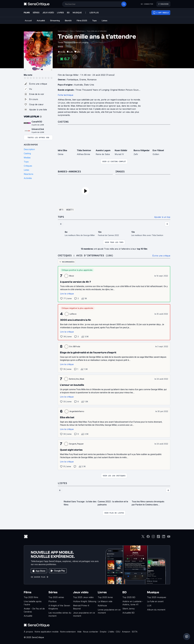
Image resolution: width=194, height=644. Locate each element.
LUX (149, 606)
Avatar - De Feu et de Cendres (34, 610)
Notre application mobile (47, 632)
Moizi (72, 276)
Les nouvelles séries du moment (60, 614)
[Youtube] (169, 537)
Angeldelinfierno (77, 411)
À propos (28, 632)
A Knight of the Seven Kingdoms (59, 607)
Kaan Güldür (121, 150)
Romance (92, 80)
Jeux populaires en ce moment (84, 614)
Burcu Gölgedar (142, 150)
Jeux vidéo (81, 592)
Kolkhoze (102, 606)
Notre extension (68, 632)
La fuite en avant (155, 601)
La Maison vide (105, 601)
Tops (61, 217)
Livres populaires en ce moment (109, 611)
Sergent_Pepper (76, 444)
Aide (79, 632)
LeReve (73, 314)
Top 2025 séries (56, 597)
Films (72, 31)
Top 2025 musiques (157, 597)
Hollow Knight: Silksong (85, 601)
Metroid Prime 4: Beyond (81, 607)
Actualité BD (128, 613)
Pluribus (52, 601)
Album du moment (156, 610)
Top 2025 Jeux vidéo (83, 597)
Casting (63, 122)
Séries (53, 592)
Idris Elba (62, 150)
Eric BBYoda (75, 346)
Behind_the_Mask (77, 379)
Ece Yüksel (158, 150)
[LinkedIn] (164, 537)
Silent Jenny (129, 609)
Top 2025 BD (129, 597)
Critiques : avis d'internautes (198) (86, 255)
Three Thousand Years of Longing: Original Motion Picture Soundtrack (110, 90)
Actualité (28, 616)
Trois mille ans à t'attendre (97, 31)
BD (124, 592)
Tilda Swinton (84, 150)
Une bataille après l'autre (33, 603)
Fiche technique (66, 95)
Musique (153, 592)
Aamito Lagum (103, 150)
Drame (83, 80)
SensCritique (63, 31)
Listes (62, 483)
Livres (102, 592)
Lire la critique (67, 294)
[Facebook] (148, 537)
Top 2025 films (31, 597)
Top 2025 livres (105, 597)
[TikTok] (158, 537)
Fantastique (80, 31)
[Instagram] (153, 537)
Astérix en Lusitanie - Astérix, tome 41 (133, 603)
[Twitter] (143, 537)
